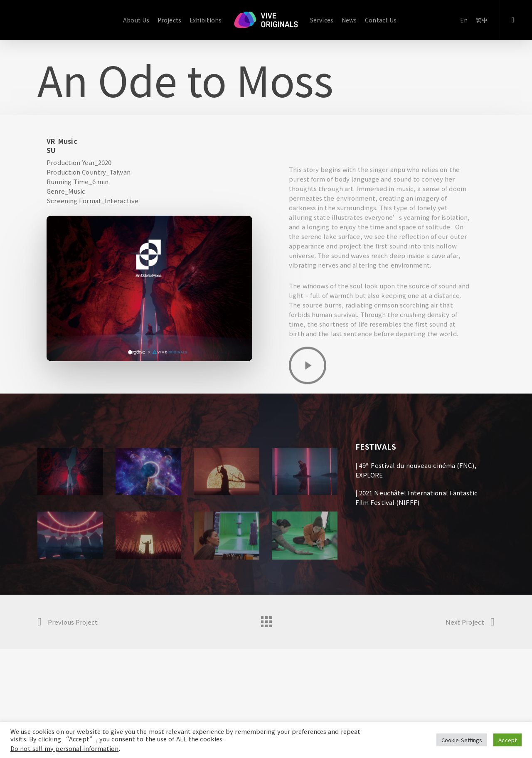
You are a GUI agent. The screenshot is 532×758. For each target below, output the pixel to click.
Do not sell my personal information (65, 748)
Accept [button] (507, 740)
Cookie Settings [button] (462, 740)
